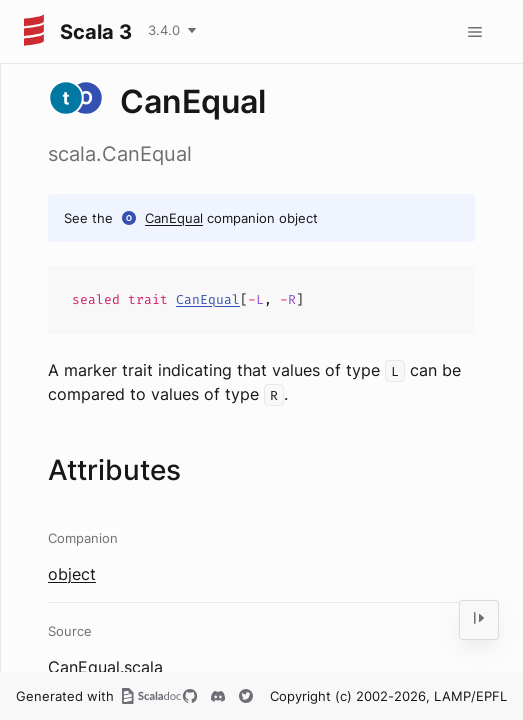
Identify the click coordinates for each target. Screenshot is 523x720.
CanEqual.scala (105, 667)
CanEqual (174, 218)
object (72, 574)
